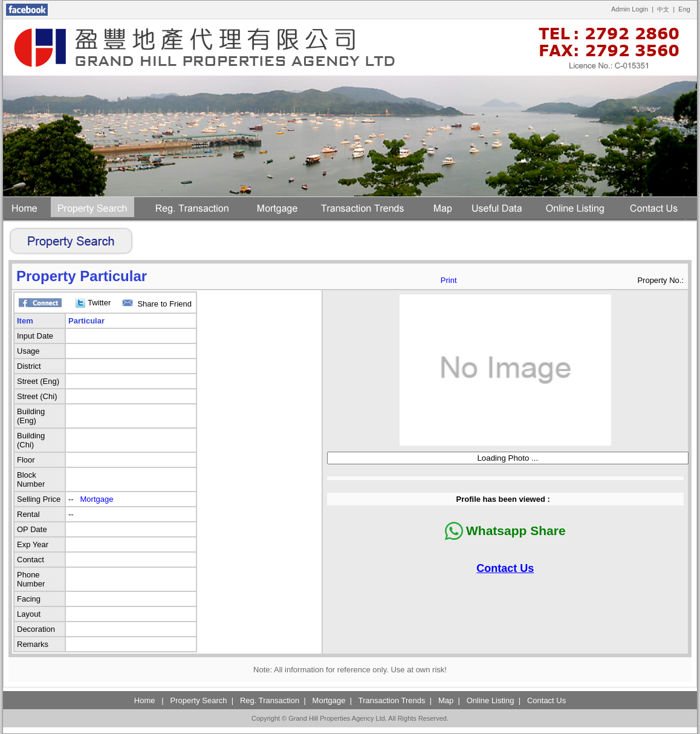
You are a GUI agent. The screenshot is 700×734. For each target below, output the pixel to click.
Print (449, 280)
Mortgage (97, 499)
